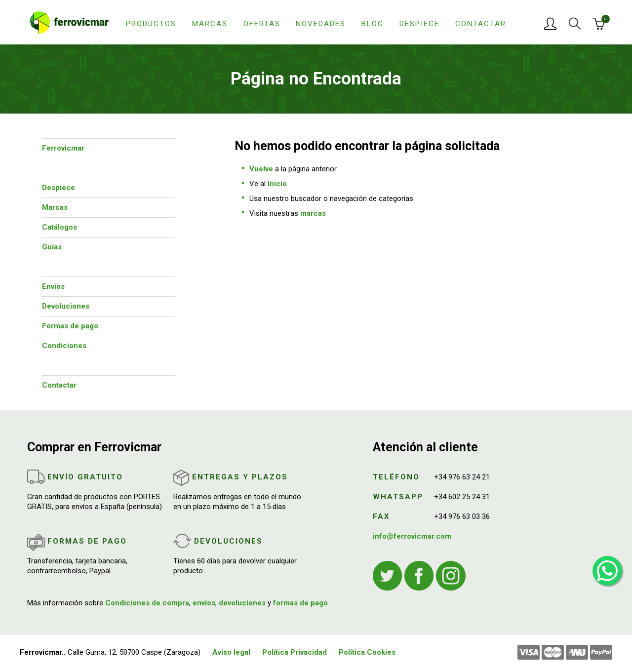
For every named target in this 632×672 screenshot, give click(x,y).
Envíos (53, 286)
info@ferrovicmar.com (412, 536)
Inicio (277, 184)
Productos (151, 24)
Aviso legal (231, 652)
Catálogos (59, 227)
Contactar (481, 24)
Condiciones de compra (147, 603)
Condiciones (64, 346)
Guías (52, 247)
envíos (204, 603)
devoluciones (242, 603)
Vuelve (261, 169)
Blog (373, 24)
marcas (313, 213)
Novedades (321, 24)
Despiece (419, 24)
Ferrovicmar (63, 148)
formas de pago (300, 603)
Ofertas (262, 24)
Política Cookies (367, 652)
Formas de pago (70, 326)
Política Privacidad (295, 652)
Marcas (210, 24)
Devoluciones (66, 306)
